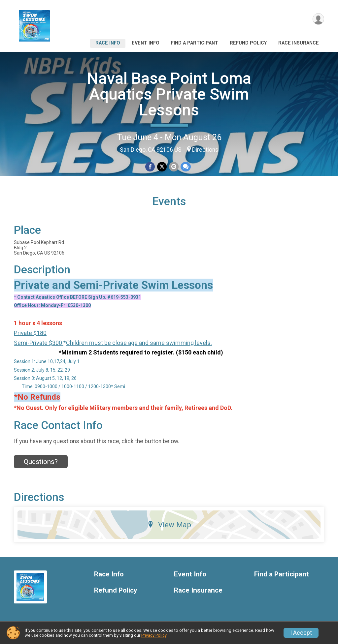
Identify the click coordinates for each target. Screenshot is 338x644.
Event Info (146, 43)
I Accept (301, 633)
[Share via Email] (173, 167)
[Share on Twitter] (162, 167)
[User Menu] (318, 19)
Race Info (108, 43)
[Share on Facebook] (150, 167)
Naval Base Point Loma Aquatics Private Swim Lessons (169, 94)
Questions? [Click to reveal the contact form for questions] (41, 463)
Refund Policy (248, 43)
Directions (205, 150)
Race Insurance (299, 43)
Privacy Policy (154, 635)
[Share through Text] (185, 167)
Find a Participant (195, 43)
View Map (169, 527)
